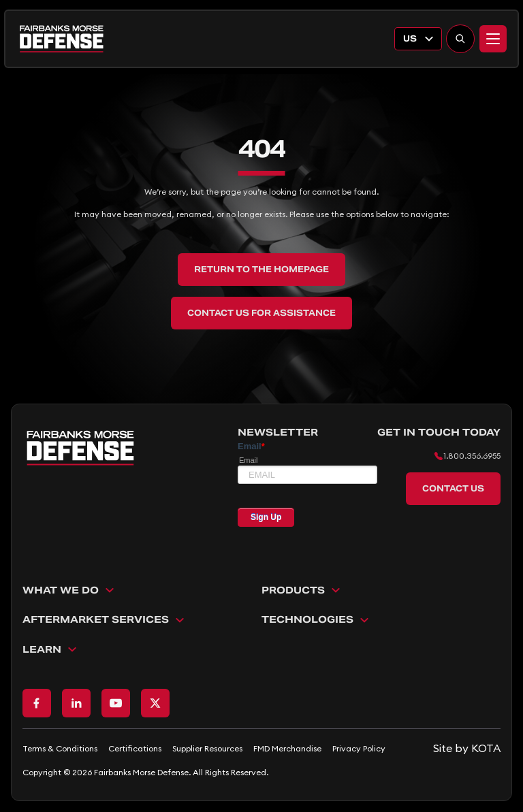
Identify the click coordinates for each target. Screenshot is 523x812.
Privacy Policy (359, 748)
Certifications (135, 748)
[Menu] (493, 39)
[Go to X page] (155, 703)
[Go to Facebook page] (37, 703)
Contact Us (453, 488)
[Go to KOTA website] (467, 748)
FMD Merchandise (287, 748)
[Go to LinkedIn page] (76, 703)
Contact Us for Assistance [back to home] (261, 313)
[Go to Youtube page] (116, 703)
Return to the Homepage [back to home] (261, 269)
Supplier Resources (207, 748)
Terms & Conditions (60, 748)
